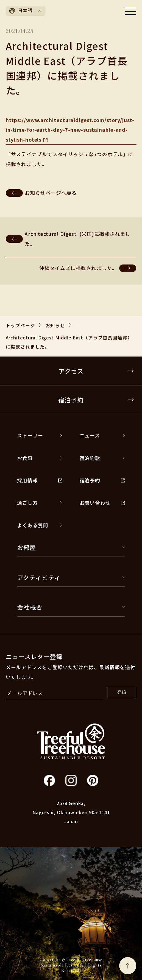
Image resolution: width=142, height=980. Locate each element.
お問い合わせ (102, 503)
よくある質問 (40, 525)
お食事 (40, 458)
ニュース (102, 435)
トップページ (20, 325)
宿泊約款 (102, 458)
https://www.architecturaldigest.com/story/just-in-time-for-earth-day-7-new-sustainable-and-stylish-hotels (70, 130)
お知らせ (55, 325)
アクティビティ (71, 577)
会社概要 (71, 607)
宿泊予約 (96, 400)
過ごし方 (40, 503)
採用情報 (40, 480)
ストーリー (40, 435)
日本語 (26, 10)
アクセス (97, 371)
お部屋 (71, 547)
